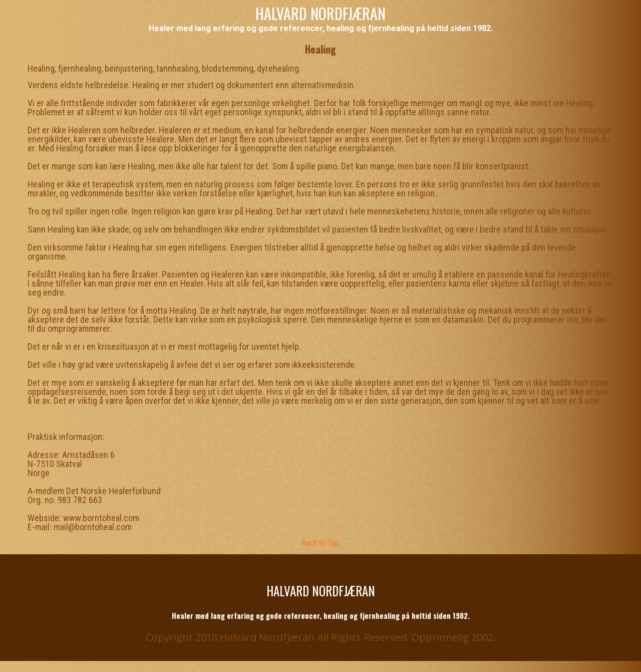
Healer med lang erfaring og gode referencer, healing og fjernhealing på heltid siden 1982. (321, 29)
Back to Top (320, 543)
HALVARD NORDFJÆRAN (320, 13)
